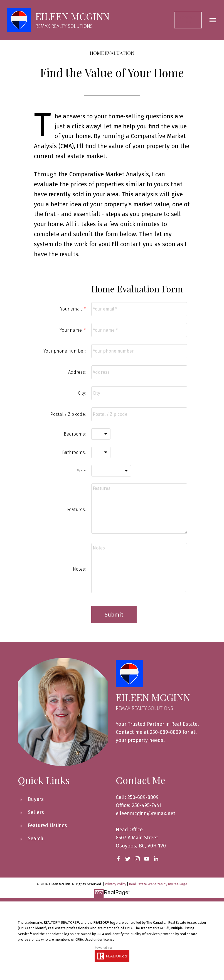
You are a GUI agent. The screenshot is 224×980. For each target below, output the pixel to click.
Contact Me (189, 20)
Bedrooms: (75, 434)
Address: (77, 372)
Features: (76, 509)
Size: (81, 471)
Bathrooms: (74, 452)
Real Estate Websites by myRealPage (158, 884)
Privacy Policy (115, 884)
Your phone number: (65, 351)
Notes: (79, 569)
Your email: (72, 309)
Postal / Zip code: (68, 414)
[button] (189, 20)
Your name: (72, 330)
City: (82, 393)
